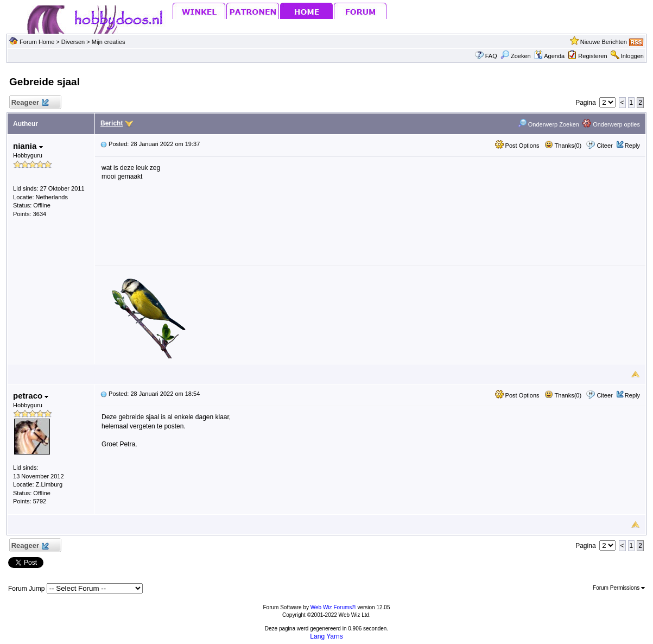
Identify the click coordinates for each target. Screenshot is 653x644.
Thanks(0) (563, 146)
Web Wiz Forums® (333, 607)
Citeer (604, 146)
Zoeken (516, 56)
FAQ (491, 56)
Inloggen (632, 56)
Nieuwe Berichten (604, 42)
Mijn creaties (109, 42)
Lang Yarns (326, 636)
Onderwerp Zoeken (549, 124)
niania (28, 146)
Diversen (73, 42)
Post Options (517, 146)
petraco (31, 396)
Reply (632, 146)
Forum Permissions (619, 588)
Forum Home (37, 42)
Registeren (592, 56)
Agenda (549, 56)
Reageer (30, 103)
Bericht (112, 123)
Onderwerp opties (611, 124)
